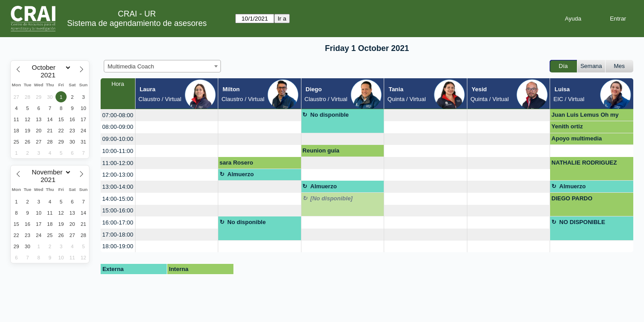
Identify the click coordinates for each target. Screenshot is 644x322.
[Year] (50, 75)
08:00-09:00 (118, 127)
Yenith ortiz (567, 126)
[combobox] (162, 66)
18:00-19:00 (118, 246)
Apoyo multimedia (577, 138)
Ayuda (573, 19)
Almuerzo (240, 174)
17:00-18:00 (118, 235)
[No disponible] (332, 198)
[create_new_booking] (177, 115)
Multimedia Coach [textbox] (131, 66)
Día (563, 66)
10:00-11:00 (118, 151)
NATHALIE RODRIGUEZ (584, 163)
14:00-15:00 (118, 199)
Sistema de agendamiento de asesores (137, 23)
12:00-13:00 (118, 175)
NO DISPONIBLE (583, 222)
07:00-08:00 (118, 115)
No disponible (330, 115)
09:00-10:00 (118, 139)
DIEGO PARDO (572, 198)
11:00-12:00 (118, 163)
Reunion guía (321, 150)
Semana (591, 66)
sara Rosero (236, 163)
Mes (620, 66)
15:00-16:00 (118, 210)
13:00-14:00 (118, 187)
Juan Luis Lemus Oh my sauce (585, 116)
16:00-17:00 (118, 222)
